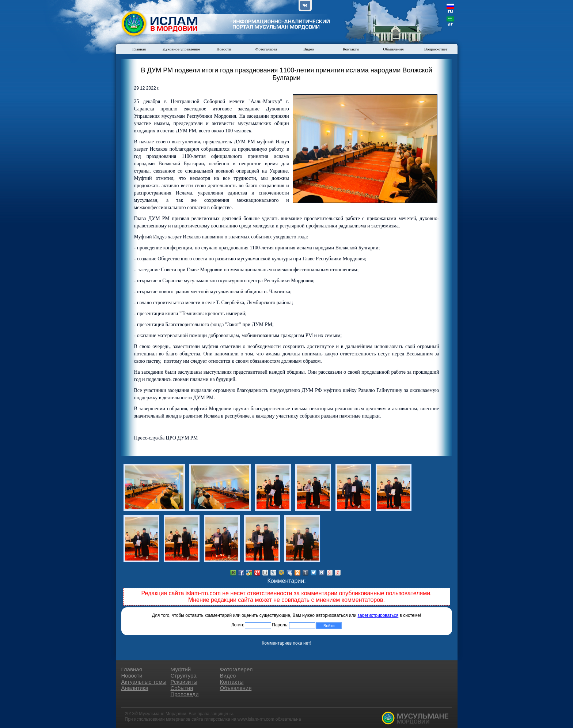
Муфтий (181, 669)
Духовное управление (182, 49)
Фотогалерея (266, 49)
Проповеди (185, 694)
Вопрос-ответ (436, 49)
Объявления (393, 49)
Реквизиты (184, 682)
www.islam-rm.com (256, 719)
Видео (309, 49)
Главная (139, 49)
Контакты (351, 49)
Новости (224, 49)
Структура (184, 676)
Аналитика (135, 688)
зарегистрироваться (378, 615)
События (182, 688)
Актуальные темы (144, 682)
